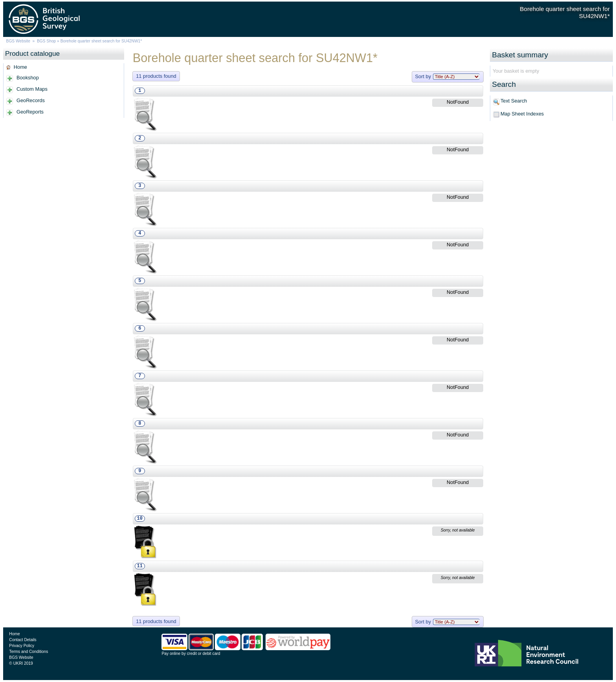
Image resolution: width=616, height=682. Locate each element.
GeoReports (30, 112)
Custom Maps (32, 89)
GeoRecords (31, 100)
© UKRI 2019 (21, 663)
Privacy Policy (22, 646)
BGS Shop (46, 41)
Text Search (514, 101)
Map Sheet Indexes (522, 114)
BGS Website (18, 41)
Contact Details (23, 640)
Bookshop (28, 78)
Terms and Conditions (28, 652)
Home (20, 67)
